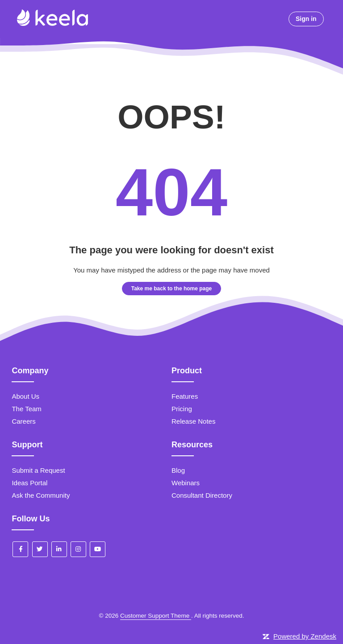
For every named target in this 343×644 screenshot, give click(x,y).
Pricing (182, 409)
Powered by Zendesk (305, 636)
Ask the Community (41, 495)
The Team (26, 409)
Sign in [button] (306, 19)
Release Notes (193, 421)
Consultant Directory (202, 495)
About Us (25, 396)
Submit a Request (38, 470)
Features (185, 396)
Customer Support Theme (156, 616)
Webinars (186, 483)
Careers (23, 421)
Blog (178, 470)
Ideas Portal (29, 483)
